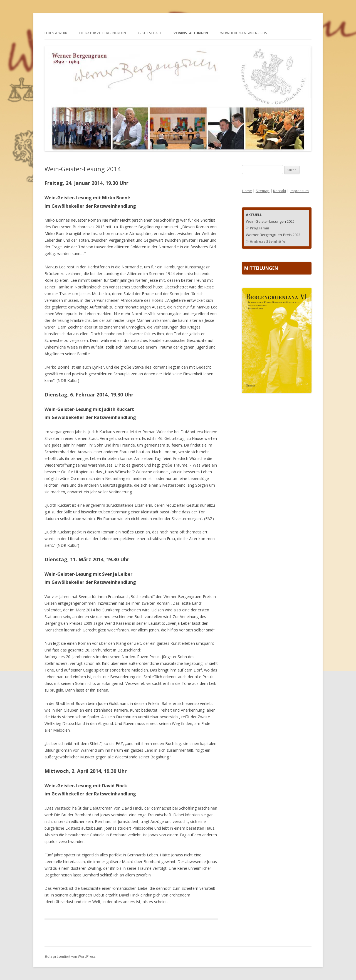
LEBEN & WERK (56, 33)
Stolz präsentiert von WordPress (70, 956)
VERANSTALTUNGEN (191, 33)
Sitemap (263, 191)
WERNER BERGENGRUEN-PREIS (243, 33)
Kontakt (280, 191)
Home (247, 191)
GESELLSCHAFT (150, 33)
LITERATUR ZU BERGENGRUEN (103, 33)
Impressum (299, 191)
